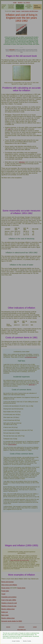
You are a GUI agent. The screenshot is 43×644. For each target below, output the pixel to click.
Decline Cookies (27, 641)
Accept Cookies (16, 641)
